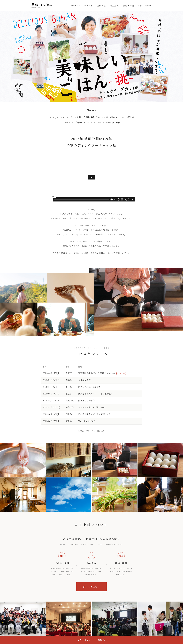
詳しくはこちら (92, 587)
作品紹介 (75, 6)
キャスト (88, 6)
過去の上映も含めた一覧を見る (91, 431)
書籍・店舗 (128, 6)
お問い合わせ (145, 6)
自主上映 (114, 6)
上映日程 (101, 6)
